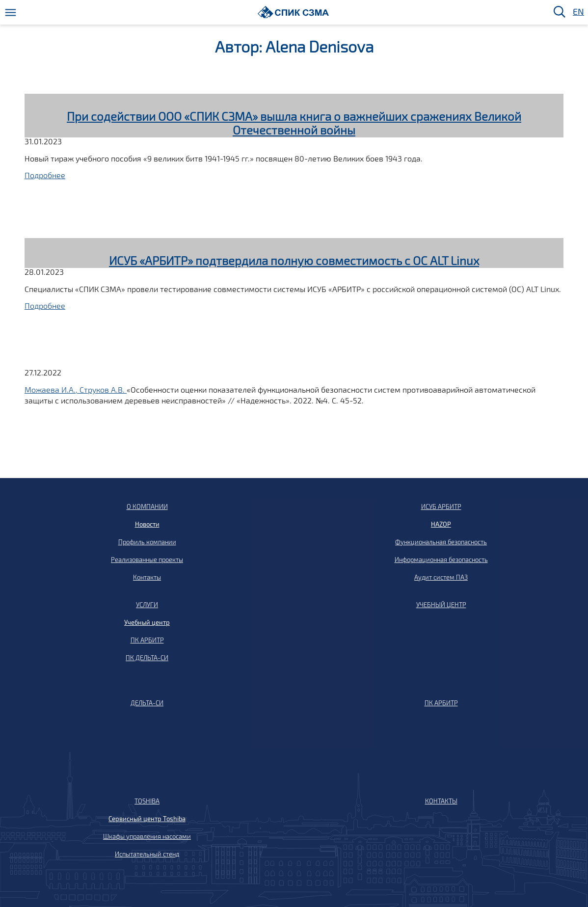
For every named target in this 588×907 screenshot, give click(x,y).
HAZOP (441, 524)
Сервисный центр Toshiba (147, 819)
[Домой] (293, 12)
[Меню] (11, 13)
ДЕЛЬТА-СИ (147, 703)
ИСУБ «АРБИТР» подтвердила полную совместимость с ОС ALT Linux (294, 260)
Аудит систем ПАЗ (441, 577)
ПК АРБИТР (147, 640)
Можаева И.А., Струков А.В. (76, 389)
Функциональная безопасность (441, 542)
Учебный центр (147, 622)
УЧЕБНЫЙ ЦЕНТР (441, 605)
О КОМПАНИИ (147, 507)
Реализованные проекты (147, 560)
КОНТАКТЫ (441, 801)
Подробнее (45, 175)
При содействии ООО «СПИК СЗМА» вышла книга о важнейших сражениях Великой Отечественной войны (294, 123)
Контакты (147, 577)
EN (578, 12)
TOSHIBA (147, 801)
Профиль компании (147, 542)
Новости (147, 524)
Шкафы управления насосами (147, 836)
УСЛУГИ (147, 605)
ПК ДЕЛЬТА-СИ (147, 658)
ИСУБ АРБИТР (441, 507)
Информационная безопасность (441, 560)
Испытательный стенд (147, 854)
